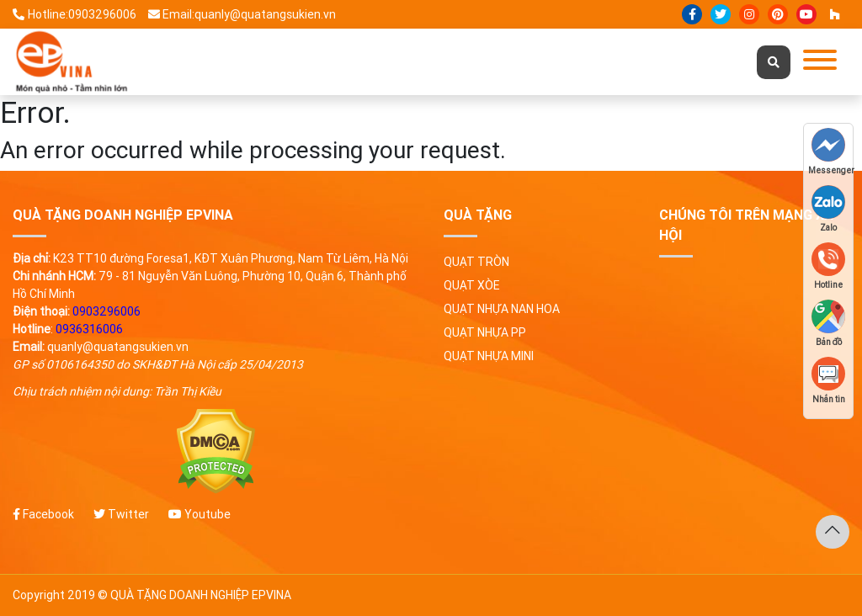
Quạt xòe (472, 285)
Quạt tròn (476, 262)
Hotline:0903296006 (74, 14)
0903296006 (106, 311)
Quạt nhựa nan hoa (502, 309)
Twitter (121, 514)
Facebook (43, 514)
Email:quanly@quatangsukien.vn (242, 14)
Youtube (200, 514)
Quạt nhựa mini (489, 356)
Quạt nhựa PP (485, 332)
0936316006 (89, 329)
